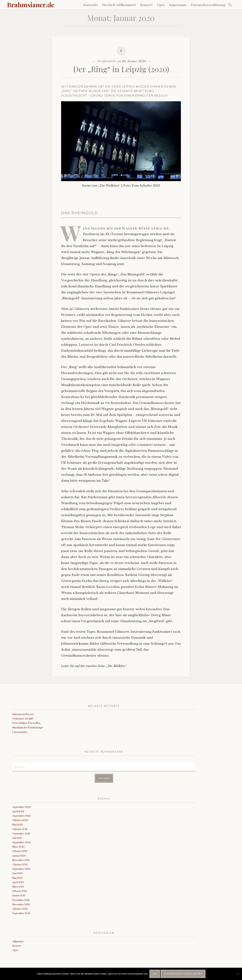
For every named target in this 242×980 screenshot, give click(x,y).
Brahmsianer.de (31, 5)
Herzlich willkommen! (119, 5)
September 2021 (21, 834)
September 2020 (22, 842)
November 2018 (21, 904)
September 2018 (21, 913)
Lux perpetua (20, 732)
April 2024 (18, 811)
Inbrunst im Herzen (23, 714)
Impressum (178, 5)
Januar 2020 (19, 856)
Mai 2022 (18, 825)
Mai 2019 (17, 878)
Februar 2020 (20, 851)
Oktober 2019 (20, 865)
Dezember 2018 (21, 900)
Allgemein (18, 941)
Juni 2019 (17, 873)
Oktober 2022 (20, 820)
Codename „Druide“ (23, 719)
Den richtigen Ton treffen (26, 723)
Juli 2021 (17, 838)
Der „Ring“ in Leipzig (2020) (121, 69)
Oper (161, 5)
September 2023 (21, 816)
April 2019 (18, 882)
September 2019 (21, 869)
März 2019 (18, 887)
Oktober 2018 (20, 909)
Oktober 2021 (20, 829)
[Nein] (238, 974)
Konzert (146, 5)
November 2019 (21, 860)
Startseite (91, 5)
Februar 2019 (20, 891)
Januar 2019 (19, 896)
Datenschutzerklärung (208, 5)
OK (155, 974)
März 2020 (18, 847)
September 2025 (21, 807)
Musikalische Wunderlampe (28, 728)
